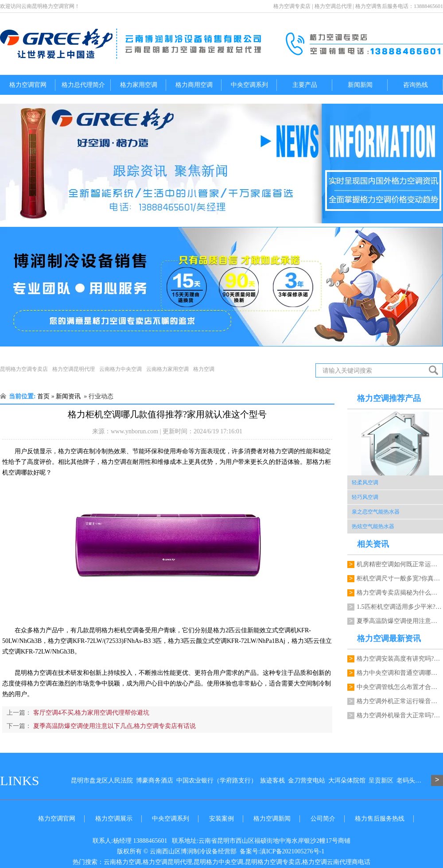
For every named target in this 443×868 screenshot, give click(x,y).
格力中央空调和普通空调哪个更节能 (400, 673)
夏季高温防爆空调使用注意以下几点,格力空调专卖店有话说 (114, 726)
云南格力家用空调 (167, 369)
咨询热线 (416, 85)
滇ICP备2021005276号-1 (292, 851)
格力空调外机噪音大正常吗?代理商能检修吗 (400, 715)
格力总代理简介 (83, 85)
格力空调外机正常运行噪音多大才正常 (400, 701)
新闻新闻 (360, 85)
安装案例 (221, 819)
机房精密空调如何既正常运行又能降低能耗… (400, 564)
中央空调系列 (249, 85)
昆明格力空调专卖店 (24, 369)
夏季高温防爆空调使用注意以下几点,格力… (400, 621)
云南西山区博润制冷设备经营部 (193, 851)
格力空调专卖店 (292, 6)
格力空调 (204, 369)
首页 (43, 396)
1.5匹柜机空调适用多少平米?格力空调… (400, 607)
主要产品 (305, 85)
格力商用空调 (194, 85)
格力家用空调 (139, 85)
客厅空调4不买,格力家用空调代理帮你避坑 (90, 713)
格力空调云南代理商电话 (336, 862)
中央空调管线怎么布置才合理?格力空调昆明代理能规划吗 (400, 687)
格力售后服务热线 (380, 819)
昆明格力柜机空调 (114, 630)
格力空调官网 (28, 85)
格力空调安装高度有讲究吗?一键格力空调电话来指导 (400, 659)
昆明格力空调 (33, 673)
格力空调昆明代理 (74, 369)
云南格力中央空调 (120, 369)
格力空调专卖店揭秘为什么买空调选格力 (400, 593)
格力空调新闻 (272, 819)
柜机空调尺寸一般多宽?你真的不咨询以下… (400, 578)
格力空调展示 (114, 819)
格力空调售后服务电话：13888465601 (399, 6)
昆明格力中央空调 (218, 862)
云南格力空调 (122, 862)
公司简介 (323, 819)
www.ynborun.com (134, 431)
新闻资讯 (68, 396)
